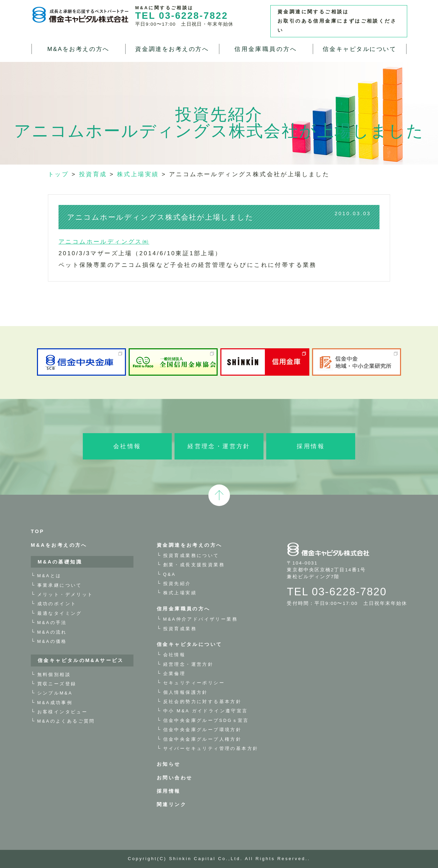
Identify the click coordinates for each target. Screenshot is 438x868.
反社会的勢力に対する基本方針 (203, 702)
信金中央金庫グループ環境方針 (203, 730)
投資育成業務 (180, 629)
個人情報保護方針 (186, 692)
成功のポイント (57, 604)
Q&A (170, 574)
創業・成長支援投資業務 (194, 565)
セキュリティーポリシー (194, 683)
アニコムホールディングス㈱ (104, 242)
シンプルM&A (55, 693)
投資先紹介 (177, 584)
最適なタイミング (60, 613)
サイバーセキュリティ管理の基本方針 (211, 748)
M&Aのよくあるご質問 (66, 721)
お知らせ (169, 764)
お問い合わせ (175, 778)
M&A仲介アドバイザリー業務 (201, 619)
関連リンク (172, 804)
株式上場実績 (180, 593)
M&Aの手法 (52, 623)
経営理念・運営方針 (219, 446)
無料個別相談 (54, 675)
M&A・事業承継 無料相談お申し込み (428, 161)
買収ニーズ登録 (57, 684)
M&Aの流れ (52, 632)
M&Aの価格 (52, 641)
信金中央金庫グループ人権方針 (203, 739)
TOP (38, 531)
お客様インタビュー (63, 712)
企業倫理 (175, 673)
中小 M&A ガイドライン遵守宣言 (206, 711)
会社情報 (127, 446)
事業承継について (60, 585)
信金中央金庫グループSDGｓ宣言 (206, 720)
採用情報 (311, 446)
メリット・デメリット (65, 594)
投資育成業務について (191, 555)
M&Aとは (49, 576)
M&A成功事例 (55, 703)
